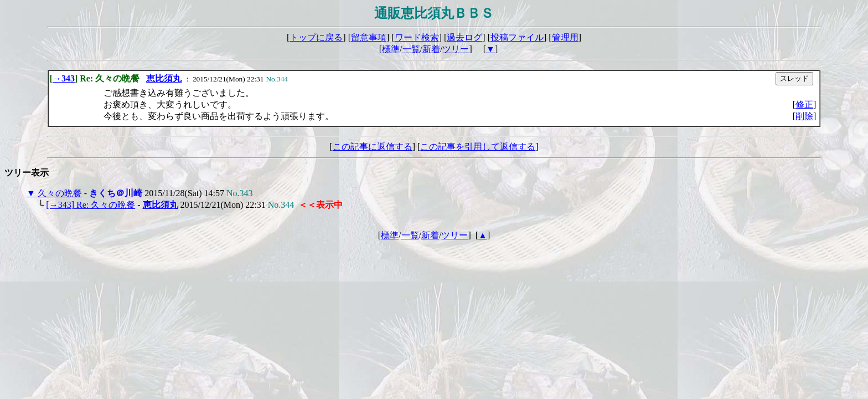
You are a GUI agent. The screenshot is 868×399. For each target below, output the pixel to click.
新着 (431, 49)
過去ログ (464, 37)
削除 (804, 116)
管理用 (565, 37)
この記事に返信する (373, 147)
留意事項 (369, 37)
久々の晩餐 (60, 193)
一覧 (411, 49)
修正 (804, 104)
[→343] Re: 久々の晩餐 (91, 205)
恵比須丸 (164, 78)
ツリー (456, 49)
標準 (391, 49)
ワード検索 (417, 37)
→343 (64, 78)
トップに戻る (316, 37)
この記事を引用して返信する (478, 147)
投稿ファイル (517, 37)
